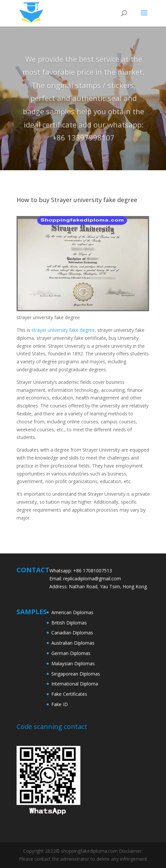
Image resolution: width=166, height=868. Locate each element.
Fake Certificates (69, 694)
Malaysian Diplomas (73, 663)
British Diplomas (69, 623)
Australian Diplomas (73, 643)
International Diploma (75, 684)
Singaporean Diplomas (76, 674)
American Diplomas (72, 612)
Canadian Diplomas (72, 633)
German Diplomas (71, 653)
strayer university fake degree (63, 330)
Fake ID (60, 704)
